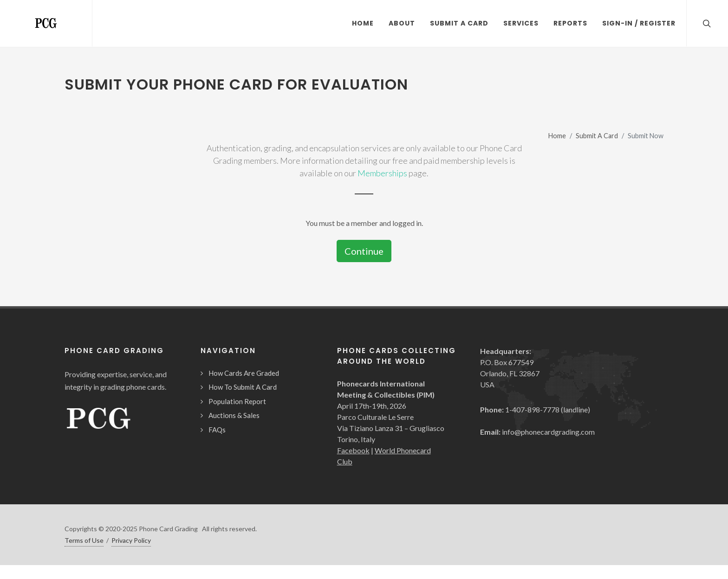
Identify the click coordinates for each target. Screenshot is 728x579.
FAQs (217, 430)
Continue (364, 251)
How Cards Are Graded (244, 373)
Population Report (237, 401)
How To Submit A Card (243, 387)
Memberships (382, 173)
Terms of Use (84, 540)
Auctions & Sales (234, 415)
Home (557, 136)
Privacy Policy (131, 540)
